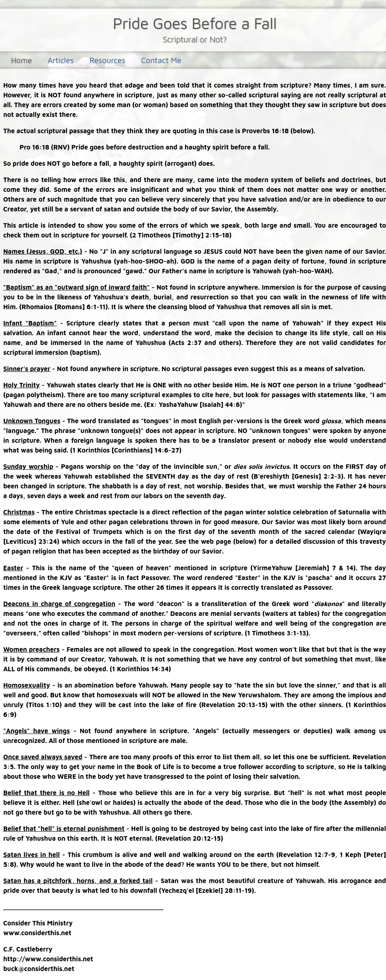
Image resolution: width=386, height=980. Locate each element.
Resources (107, 60)
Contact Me (161, 60)
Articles (61, 60)
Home (21, 60)
